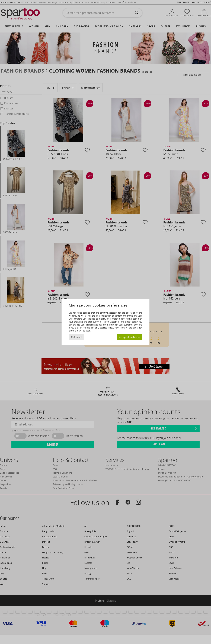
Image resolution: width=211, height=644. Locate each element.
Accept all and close (130, 337)
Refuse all (76, 337)
